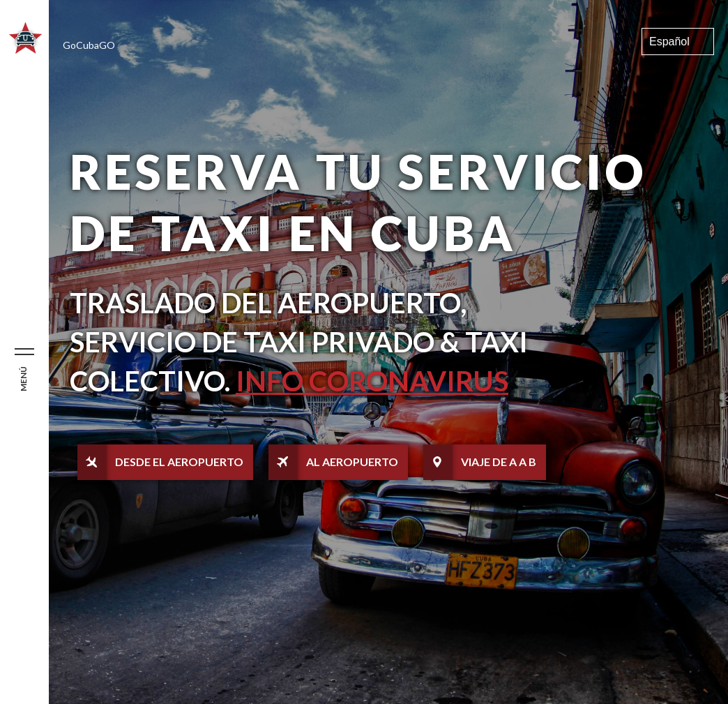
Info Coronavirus (372, 381)
